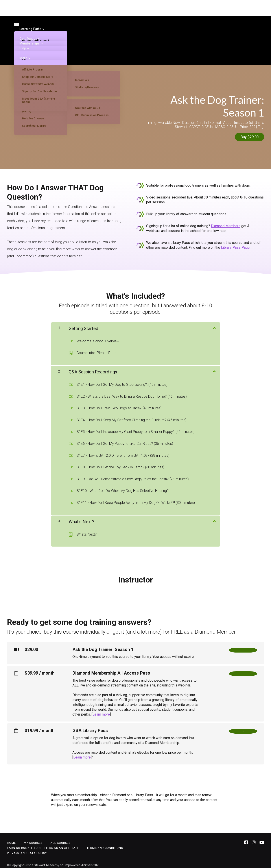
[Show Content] (214, 325)
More (24, 58)
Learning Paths (31, 29)
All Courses (60, 840)
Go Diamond (243, 672)
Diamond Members (226, 223)
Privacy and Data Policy (27, 850)
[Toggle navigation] (17, 24)
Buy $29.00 (250, 137)
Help (23, 48)
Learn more (101, 711)
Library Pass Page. (236, 244)
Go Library (243, 729)
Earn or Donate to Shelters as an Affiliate (43, 845)
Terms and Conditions (105, 845)
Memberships (30, 43)
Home (11, 840)
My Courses (33, 840)
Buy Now (243, 648)
